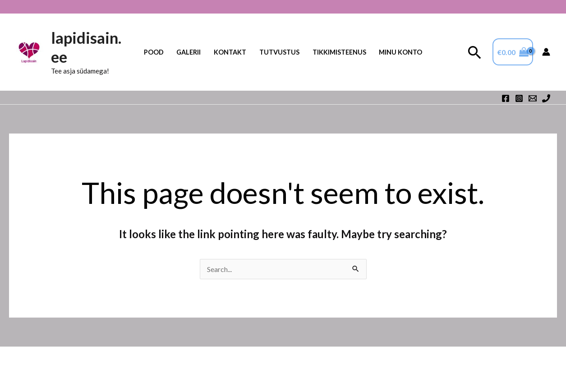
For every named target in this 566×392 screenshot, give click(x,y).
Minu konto (400, 52)
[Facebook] (506, 98)
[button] (475, 52)
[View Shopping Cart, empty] (513, 52)
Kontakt (230, 52)
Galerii (189, 52)
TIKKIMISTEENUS (339, 52)
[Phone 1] (546, 98)
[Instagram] (519, 98)
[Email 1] (533, 98)
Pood (154, 52)
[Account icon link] (546, 52)
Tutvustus (279, 52)
